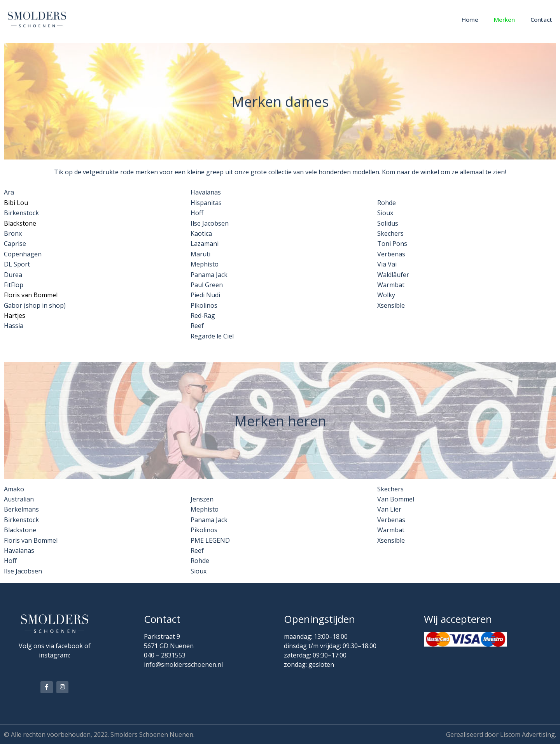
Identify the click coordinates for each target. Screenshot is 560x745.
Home (470, 19)
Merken (504, 19)
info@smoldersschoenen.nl (183, 664)
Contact (541, 19)
